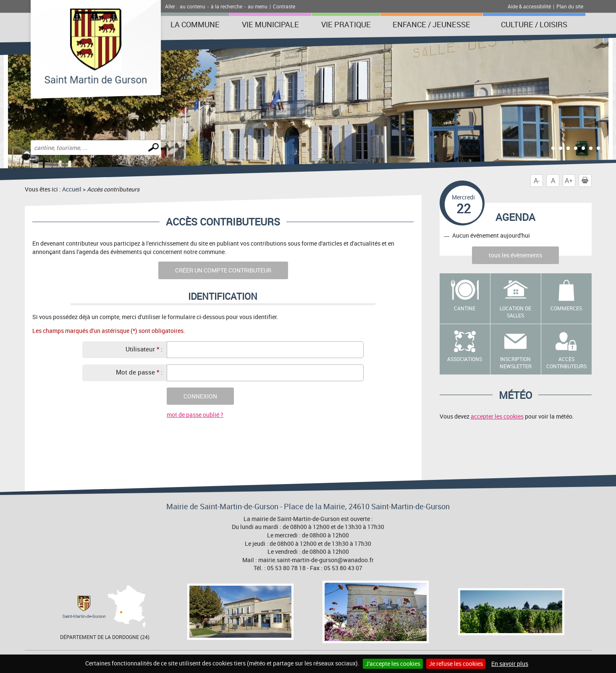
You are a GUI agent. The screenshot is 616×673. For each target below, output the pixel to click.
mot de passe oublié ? (195, 415)
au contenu (193, 6)
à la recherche (227, 6)
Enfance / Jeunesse (431, 24)
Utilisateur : (144, 349)
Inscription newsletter (516, 363)
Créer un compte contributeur (223, 270)
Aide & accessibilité (529, 6)
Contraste (284, 6)
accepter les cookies (497, 416)
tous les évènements (515, 255)
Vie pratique (346, 24)
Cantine (465, 308)
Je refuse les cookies (456, 664)
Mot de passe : (139, 372)
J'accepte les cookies (393, 664)
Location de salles (515, 312)
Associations (465, 359)
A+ (569, 181)
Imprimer (587, 181)
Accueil (72, 189)
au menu (258, 6)
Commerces (566, 308)
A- (537, 181)
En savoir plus (510, 664)
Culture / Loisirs (534, 24)
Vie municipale (270, 24)
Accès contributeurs (566, 363)
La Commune (195, 24)
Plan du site (570, 6)
